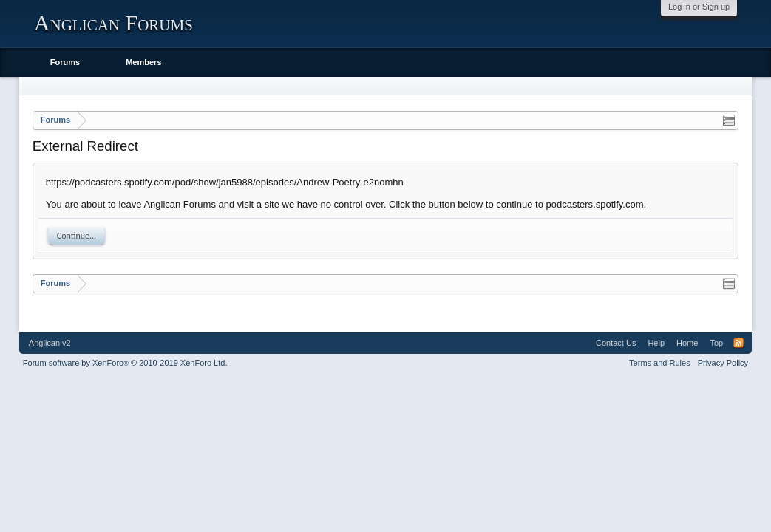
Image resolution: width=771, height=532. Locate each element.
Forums (65, 62)
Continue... (77, 236)
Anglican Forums (113, 23)
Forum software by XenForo (125, 363)
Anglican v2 (50, 343)
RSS (738, 343)
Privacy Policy (723, 363)
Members (143, 62)
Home (687, 343)
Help (656, 343)
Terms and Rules (660, 363)
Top (716, 343)
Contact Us (616, 343)
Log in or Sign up (699, 7)
